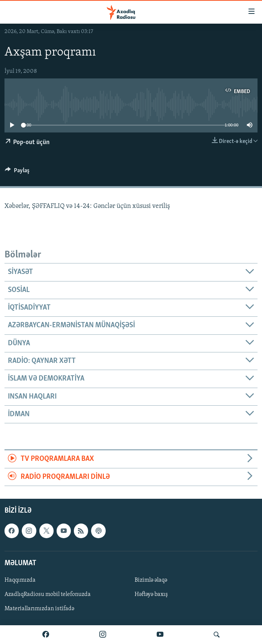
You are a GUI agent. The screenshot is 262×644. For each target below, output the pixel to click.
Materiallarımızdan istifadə (39, 609)
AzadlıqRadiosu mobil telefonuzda (48, 594)
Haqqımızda (20, 580)
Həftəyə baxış (151, 594)
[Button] (17, 172)
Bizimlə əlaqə (151, 580)
